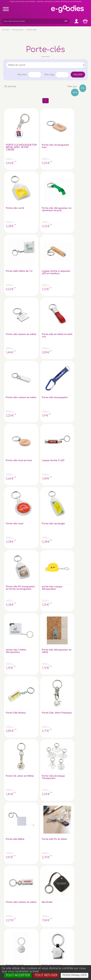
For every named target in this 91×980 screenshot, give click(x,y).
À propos (76, 858)
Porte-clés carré (54, 131)
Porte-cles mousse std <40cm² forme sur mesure (55, 471)
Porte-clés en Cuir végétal (55, 517)
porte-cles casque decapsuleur (76, 277)
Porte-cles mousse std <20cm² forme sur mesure (34, 471)
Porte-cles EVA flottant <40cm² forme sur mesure (77, 471)
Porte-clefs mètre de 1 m (13, 179)
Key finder (32, 419)
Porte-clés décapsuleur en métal (34, 325)
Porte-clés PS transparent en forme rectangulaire (55, 278)
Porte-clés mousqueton (34, 228)
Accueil (6, 30)
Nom (75, 92)
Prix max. (50, 75)
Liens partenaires (80, 861)
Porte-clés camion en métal (12, 229)
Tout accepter (18, 975)
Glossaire (76, 855)
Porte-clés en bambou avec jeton (14, 470)
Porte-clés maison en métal (54, 181)
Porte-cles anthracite (33, 517)
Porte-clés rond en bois (55, 228)
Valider (78, 75)
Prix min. (22, 75)
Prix (83, 88)
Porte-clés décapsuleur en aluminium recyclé (76, 134)
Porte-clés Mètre (54, 372)
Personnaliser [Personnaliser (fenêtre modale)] (75, 975)
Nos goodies (18, 30)
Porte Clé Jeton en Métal (11, 373)
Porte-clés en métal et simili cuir (77, 181)
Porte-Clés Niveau (54, 324)
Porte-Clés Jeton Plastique (75, 325)
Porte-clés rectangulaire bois (34, 132)
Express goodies (80, 847)
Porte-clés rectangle (33, 276)
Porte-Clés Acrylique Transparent (34, 373)
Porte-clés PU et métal (77, 372)
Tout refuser (46, 975)
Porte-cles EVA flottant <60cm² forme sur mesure (13, 519)
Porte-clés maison (75, 420)
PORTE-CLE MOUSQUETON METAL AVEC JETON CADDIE (15, 135)
